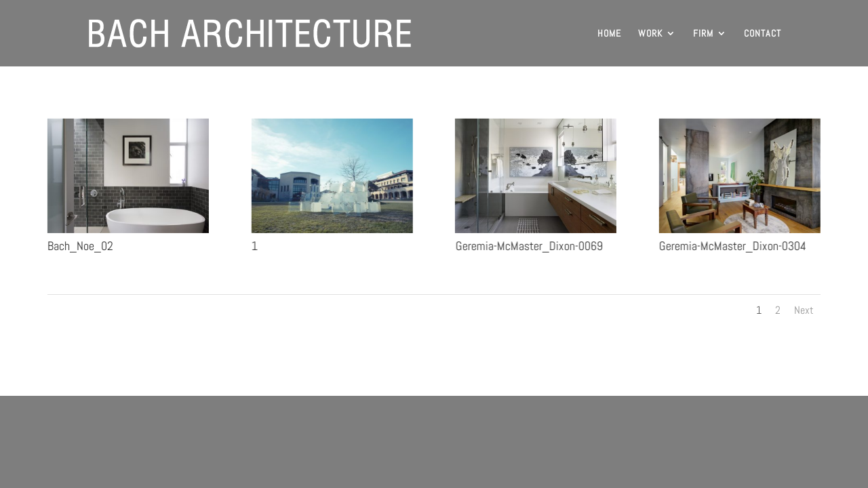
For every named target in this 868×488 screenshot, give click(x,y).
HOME (609, 34)
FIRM (703, 34)
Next (804, 310)
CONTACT (763, 34)
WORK (650, 34)
